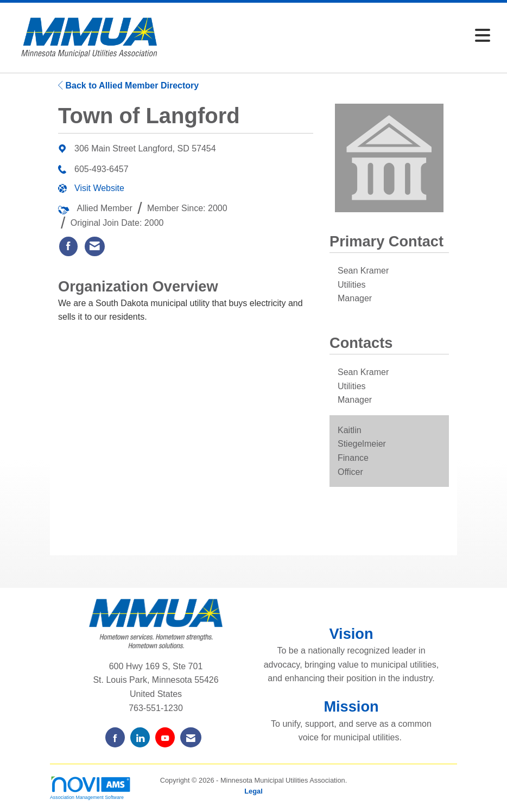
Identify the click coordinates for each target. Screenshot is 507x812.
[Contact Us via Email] (191, 737)
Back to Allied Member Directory (128, 85)
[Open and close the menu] (333, 36)
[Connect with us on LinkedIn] (140, 737)
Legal (253, 791)
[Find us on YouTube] (165, 737)
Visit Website (99, 188)
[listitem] (68, 246)
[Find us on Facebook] (115, 737)
